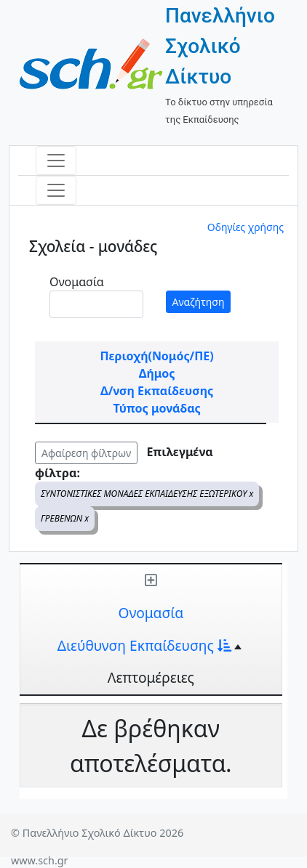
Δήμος (157, 373)
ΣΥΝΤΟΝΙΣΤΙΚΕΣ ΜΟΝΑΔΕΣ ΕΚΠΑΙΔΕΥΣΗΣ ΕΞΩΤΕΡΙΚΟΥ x (147, 494)
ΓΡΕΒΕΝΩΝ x (65, 518)
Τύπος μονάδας (156, 408)
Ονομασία (77, 282)
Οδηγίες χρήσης (246, 227)
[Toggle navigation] (56, 161)
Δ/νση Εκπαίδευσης (157, 391)
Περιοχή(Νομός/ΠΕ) (156, 356)
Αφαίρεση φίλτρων (86, 453)
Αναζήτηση (199, 302)
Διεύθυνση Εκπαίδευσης (144, 645)
